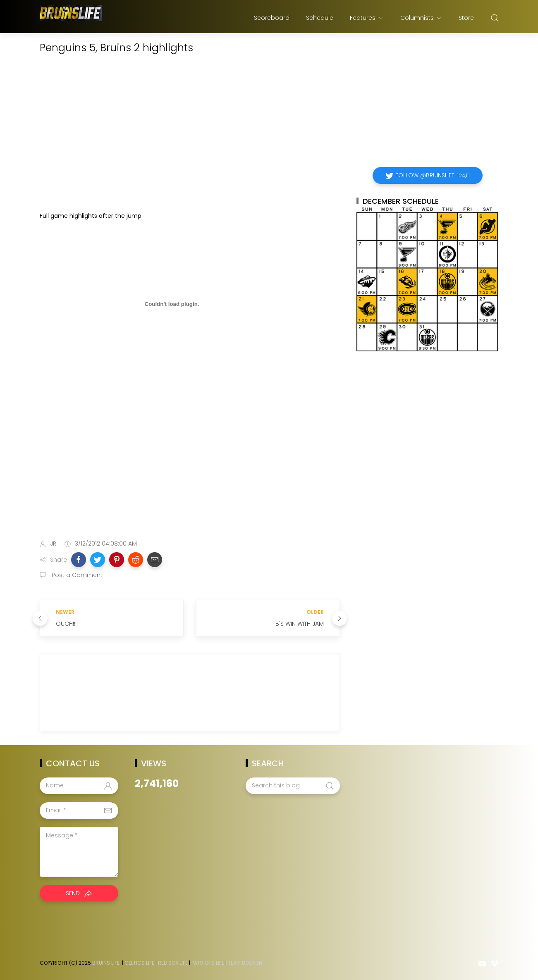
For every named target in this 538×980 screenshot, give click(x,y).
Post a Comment (76, 575)
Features (367, 18)
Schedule (320, 18)
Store (466, 18)
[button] (79, 560)
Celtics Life (139, 963)
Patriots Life (208, 963)
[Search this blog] (293, 786)
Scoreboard (272, 18)
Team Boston (245, 963)
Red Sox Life (173, 963)
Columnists (421, 18)
